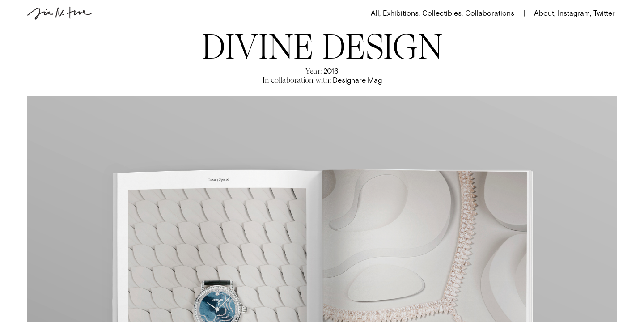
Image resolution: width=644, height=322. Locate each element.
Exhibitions (401, 13)
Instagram (574, 13)
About (545, 13)
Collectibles (443, 13)
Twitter (604, 13)
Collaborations (490, 13)
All (376, 13)
